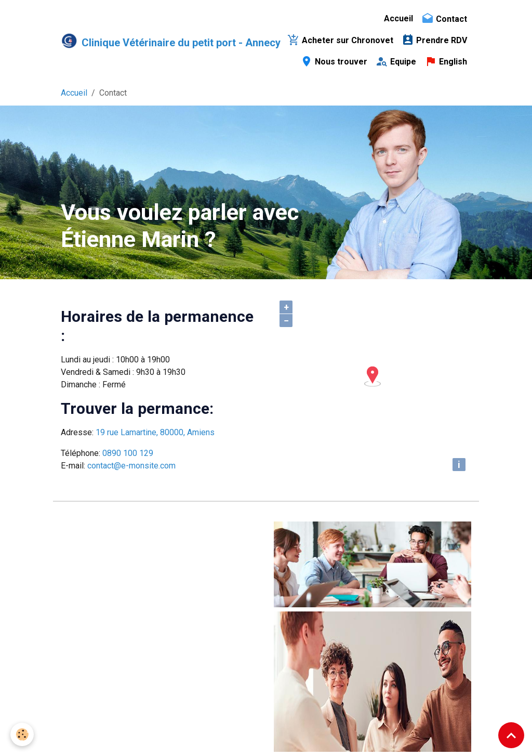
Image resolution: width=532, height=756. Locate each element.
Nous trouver (334, 61)
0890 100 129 (128, 453)
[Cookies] (22, 734)
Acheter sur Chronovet (340, 40)
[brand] (162, 41)
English (446, 61)
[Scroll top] (511, 735)
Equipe (396, 61)
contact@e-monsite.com (131, 466)
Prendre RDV (434, 40)
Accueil (398, 18)
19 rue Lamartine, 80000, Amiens (155, 432)
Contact (444, 19)
